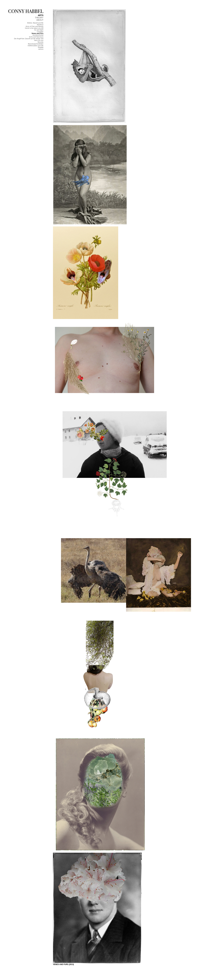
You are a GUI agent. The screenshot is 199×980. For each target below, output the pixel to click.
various (41, 49)
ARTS (41, 15)
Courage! (40, 32)
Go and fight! (39, 30)
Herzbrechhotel (38, 35)
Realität (41, 47)
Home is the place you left (34, 28)
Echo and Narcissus (36, 37)
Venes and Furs (37, 33)
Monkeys (40, 25)
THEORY (39, 18)
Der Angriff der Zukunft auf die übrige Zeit (29, 39)
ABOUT (40, 20)
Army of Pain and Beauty (35, 26)
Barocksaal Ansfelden (36, 44)
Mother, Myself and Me (35, 23)
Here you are (39, 40)
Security (40, 42)
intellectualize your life (36, 46)
